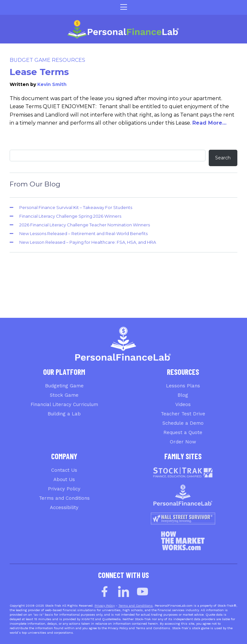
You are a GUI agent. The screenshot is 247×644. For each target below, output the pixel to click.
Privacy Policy (64, 489)
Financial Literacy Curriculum (64, 404)
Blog (183, 395)
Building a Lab (64, 414)
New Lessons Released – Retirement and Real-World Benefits (83, 233)
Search (223, 158)
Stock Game (64, 395)
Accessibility (64, 507)
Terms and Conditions (64, 498)
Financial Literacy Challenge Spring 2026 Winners (70, 216)
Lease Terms (39, 72)
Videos (183, 404)
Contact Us (64, 470)
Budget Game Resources (47, 60)
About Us (64, 479)
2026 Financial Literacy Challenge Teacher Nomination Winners (85, 225)
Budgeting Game (64, 386)
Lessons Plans (183, 386)
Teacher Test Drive (183, 414)
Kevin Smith (52, 84)
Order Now (183, 442)
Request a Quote (183, 432)
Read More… (209, 123)
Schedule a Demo (183, 423)
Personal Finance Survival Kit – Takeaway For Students (76, 207)
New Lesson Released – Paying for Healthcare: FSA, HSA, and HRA (88, 242)
